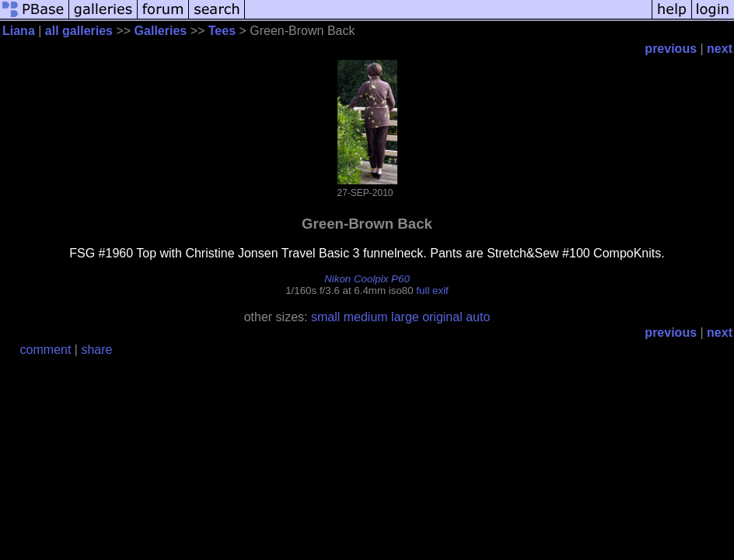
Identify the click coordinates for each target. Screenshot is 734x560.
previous (671, 49)
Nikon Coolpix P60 (367, 279)
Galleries (161, 31)
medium (366, 317)
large (405, 317)
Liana (19, 31)
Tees (222, 31)
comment (46, 350)
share (96, 350)
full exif (432, 290)
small (325, 317)
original (442, 317)
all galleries (79, 31)
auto (478, 317)
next (720, 49)
